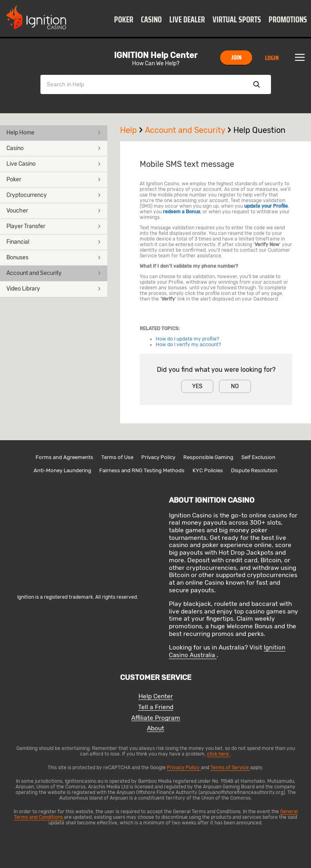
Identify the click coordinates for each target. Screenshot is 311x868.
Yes (197, 386)
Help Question (259, 130)
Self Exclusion (258, 457)
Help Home (54, 133)
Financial (54, 242)
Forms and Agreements (64, 457)
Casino (151, 20)
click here (219, 754)
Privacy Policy (158, 457)
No (235, 386)
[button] (124, 19)
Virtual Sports (237, 20)
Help (132, 130)
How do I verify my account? (188, 345)
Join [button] (236, 57)
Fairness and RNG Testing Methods (142, 470)
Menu (300, 58)
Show (257, 84)
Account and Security (54, 273)
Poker (124, 20)
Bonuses (54, 258)
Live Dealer (187, 20)
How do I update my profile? (187, 339)
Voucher (54, 211)
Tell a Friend (156, 707)
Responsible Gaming (208, 457)
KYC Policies (208, 470)
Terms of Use (117, 457)
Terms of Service (230, 768)
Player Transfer (54, 226)
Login (272, 58)
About (155, 729)
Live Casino (54, 164)
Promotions (288, 20)
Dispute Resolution (254, 470)
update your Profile (266, 206)
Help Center (156, 697)
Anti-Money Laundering (62, 470)
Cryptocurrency (54, 195)
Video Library (54, 289)
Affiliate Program (156, 718)
